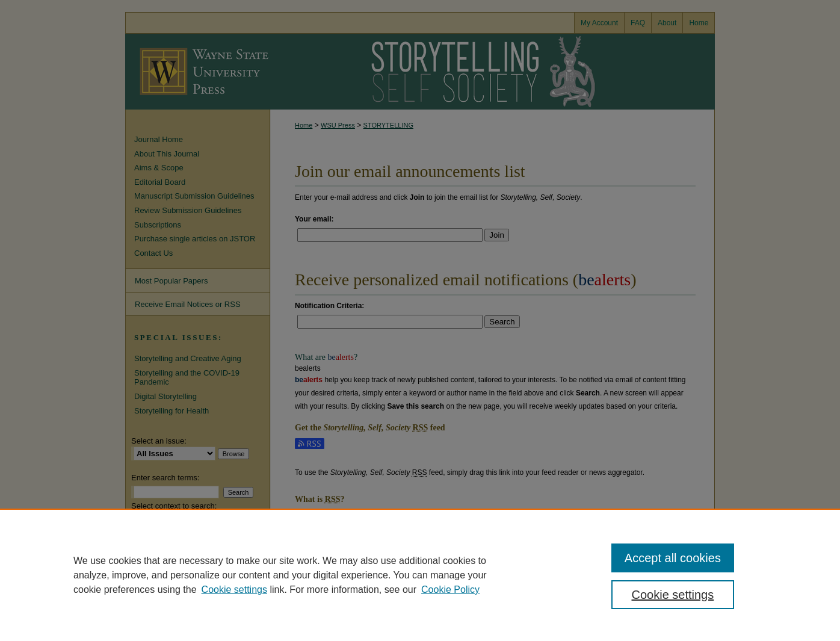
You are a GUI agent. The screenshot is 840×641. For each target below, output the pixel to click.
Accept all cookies (673, 558)
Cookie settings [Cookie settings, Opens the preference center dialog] (673, 595)
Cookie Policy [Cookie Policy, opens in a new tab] (450, 590)
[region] (420, 575)
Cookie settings (234, 590)
